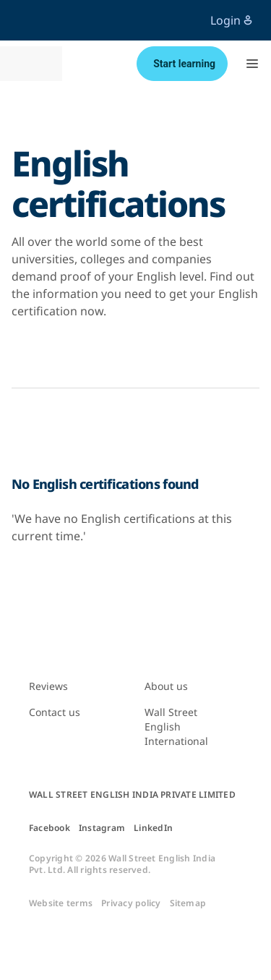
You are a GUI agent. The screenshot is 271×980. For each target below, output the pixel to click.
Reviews (48, 686)
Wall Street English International (176, 727)
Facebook (50, 828)
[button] (252, 64)
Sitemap (188, 903)
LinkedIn (153, 828)
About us (166, 686)
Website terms (61, 903)
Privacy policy (131, 903)
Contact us (55, 712)
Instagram (102, 828)
